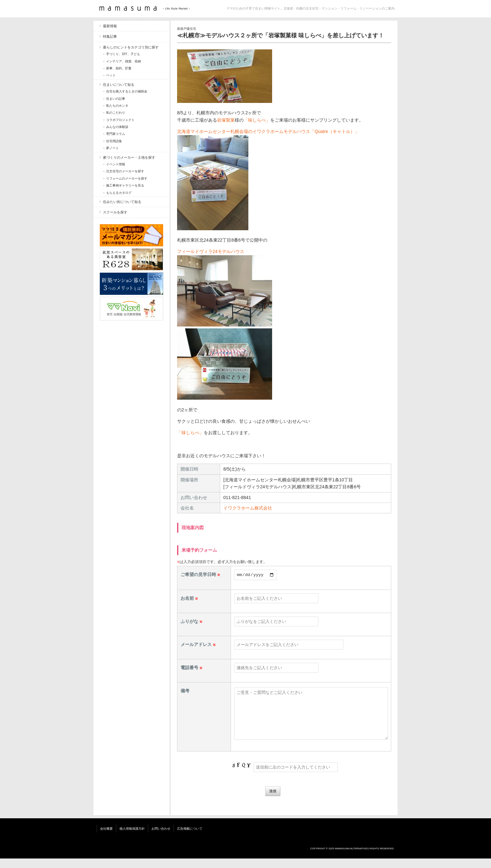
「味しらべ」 (257, 120)
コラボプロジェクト (120, 120)
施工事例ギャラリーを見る (125, 185)
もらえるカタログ (119, 193)
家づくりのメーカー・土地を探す (129, 157)
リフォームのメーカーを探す (127, 178)
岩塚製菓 (226, 120)
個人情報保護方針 (132, 838)
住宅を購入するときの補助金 (127, 91)
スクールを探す (115, 212)
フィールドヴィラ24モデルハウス (211, 251)
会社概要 (106, 838)
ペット (111, 75)
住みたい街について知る (122, 202)
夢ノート (112, 148)
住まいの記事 (116, 99)
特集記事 (110, 36)
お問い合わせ (161, 838)
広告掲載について (190, 838)
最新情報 (110, 26)
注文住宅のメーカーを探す (125, 171)
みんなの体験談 (117, 127)
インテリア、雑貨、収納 (124, 61)
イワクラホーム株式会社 (248, 508)
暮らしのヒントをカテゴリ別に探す (131, 47)
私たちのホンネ (117, 106)
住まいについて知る (119, 85)
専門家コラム (116, 134)
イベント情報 (116, 164)
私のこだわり (116, 113)
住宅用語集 (114, 141)
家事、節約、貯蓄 (119, 68)
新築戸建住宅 (187, 29)
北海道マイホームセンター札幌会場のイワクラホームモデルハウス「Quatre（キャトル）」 (268, 131)
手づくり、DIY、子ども (123, 54)
